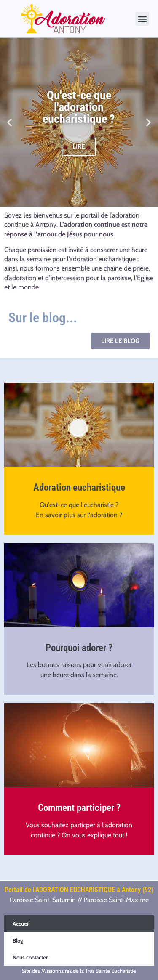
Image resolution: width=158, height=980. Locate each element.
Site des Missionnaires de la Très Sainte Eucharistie (79, 971)
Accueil (21, 924)
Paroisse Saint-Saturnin (43, 900)
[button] (142, 19)
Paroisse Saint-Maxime (116, 900)
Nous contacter (30, 957)
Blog (18, 940)
